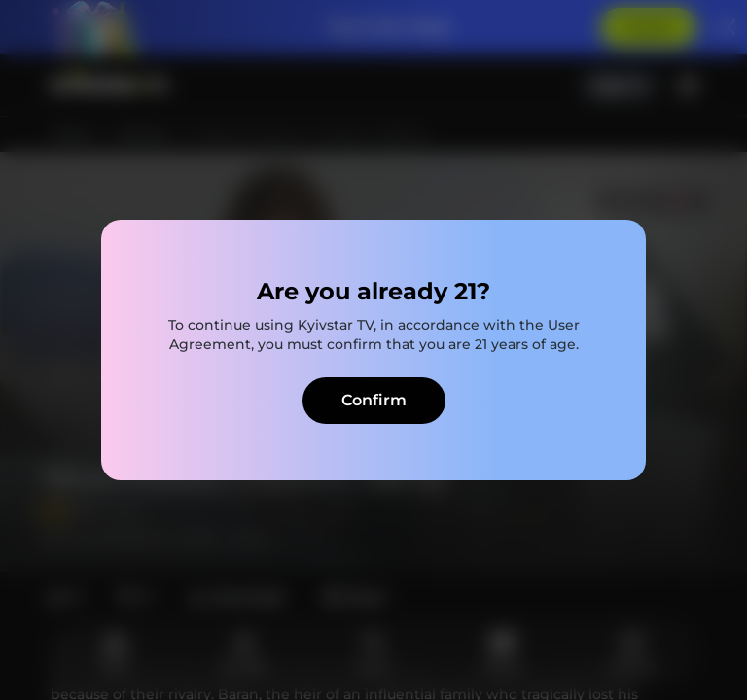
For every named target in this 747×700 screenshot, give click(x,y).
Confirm (374, 400)
